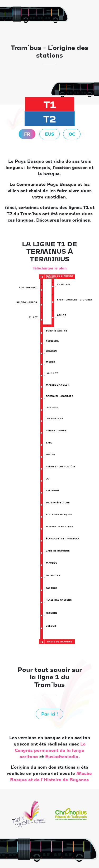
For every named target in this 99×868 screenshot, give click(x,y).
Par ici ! (49, 714)
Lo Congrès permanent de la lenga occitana (50, 750)
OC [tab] (72, 134)
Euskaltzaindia (62, 756)
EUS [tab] (49, 134)
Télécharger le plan (50, 268)
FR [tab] (27, 134)
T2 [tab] (50, 119)
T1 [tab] (50, 104)
